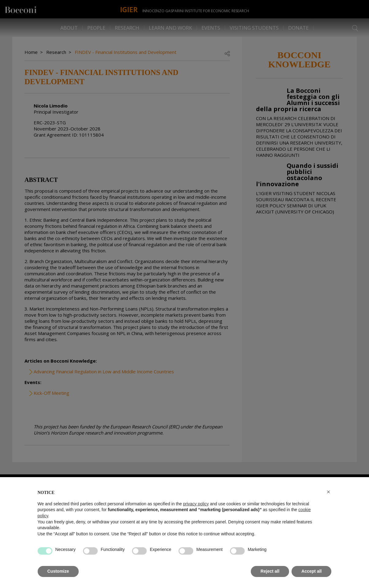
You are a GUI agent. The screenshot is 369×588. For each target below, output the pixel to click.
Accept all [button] (311, 571)
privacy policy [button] (196, 504)
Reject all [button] (270, 571)
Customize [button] (58, 571)
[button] (329, 492)
